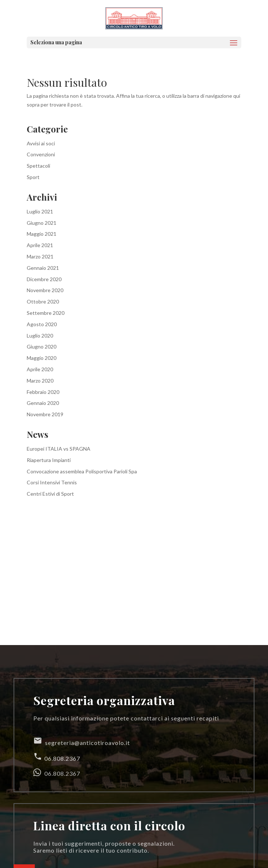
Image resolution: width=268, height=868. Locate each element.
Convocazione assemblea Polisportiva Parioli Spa (82, 471)
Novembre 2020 (45, 290)
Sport (33, 177)
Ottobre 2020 (43, 301)
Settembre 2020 (46, 313)
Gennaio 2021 (43, 268)
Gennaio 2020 (43, 403)
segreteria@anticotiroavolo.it (82, 741)
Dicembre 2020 (44, 279)
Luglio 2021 (40, 211)
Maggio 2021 (42, 234)
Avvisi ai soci (41, 143)
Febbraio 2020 (43, 392)
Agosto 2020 (42, 324)
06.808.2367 (57, 757)
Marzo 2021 (40, 256)
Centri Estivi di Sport (50, 494)
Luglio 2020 (40, 336)
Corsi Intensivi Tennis (52, 482)
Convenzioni (41, 154)
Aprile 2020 (40, 369)
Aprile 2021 (40, 245)
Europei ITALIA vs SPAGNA (59, 449)
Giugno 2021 (42, 223)
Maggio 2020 (42, 358)
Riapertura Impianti (49, 460)
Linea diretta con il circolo (109, 825)
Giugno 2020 (42, 347)
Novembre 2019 (45, 414)
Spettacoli (38, 166)
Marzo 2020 (40, 381)
